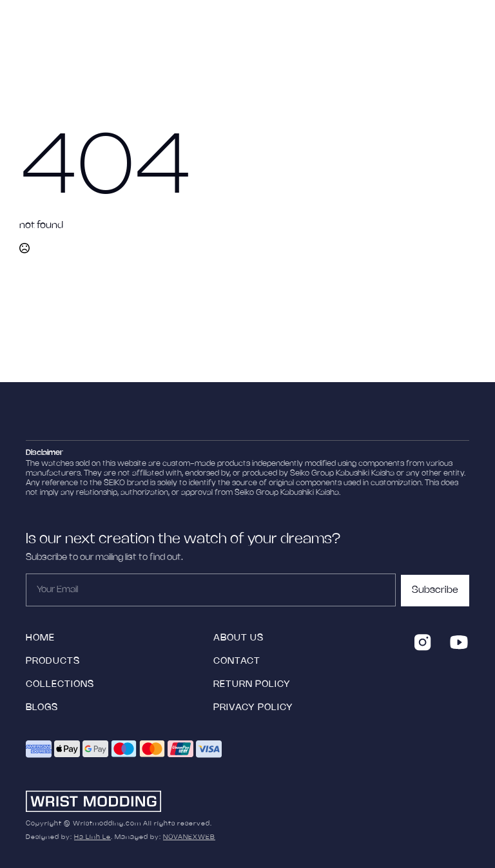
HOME (40, 638)
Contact (237, 661)
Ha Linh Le (92, 837)
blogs (42, 708)
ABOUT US (238, 638)
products (53, 661)
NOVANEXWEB (189, 837)
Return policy (252, 685)
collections (60, 685)
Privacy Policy (253, 708)
